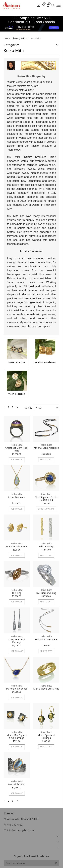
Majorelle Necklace (17, 689)
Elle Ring (17, 593)
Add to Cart (17, 460)
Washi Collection (17, 394)
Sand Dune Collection (45, 362)
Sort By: (29, 408)
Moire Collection (17, 362)
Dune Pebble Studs (17, 546)
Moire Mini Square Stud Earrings (17, 736)
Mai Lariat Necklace (46, 639)
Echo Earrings (46, 546)
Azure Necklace (17, 497)
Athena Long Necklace (46, 448)
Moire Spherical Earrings (46, 736)
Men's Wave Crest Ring (46, 689)
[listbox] (47, 408)
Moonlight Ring (17, 784)
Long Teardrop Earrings (17, 641)
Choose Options (46, 509)
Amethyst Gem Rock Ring (17, 449)
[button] (32, 28)
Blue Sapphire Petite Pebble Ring (46, 498)
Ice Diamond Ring (46, 593)
